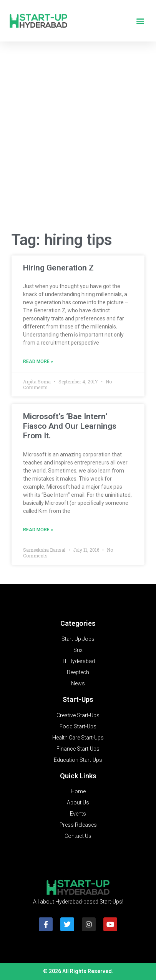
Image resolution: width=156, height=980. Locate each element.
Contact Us (78, 836)
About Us (78, 803)
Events (78, 814)
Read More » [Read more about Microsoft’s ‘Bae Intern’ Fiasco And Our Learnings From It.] (38, 530)
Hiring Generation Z (58, 268)
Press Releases (78, 825)
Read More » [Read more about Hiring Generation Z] (38, 361)
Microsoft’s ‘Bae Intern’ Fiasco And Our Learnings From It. (70, 426)
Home (78, 791)
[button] (140, 21)
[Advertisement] (78, 139)
